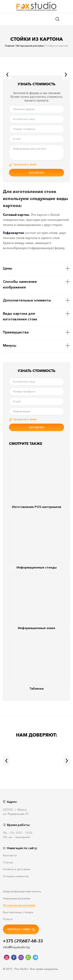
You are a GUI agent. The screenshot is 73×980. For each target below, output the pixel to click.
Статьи (8, 862)
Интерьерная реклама (19, 905)
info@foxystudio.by (16, 947)
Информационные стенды (36, 541)
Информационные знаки (36, 602)
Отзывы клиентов (16, 876)
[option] (36, 73)
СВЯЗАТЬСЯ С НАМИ (21, 930)
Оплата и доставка (16, 869)
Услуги (8, 919)
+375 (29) (23, 941)
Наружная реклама (17, 898)
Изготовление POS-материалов (36, 481)
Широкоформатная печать (22, 891)
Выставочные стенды (18, 912)
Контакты (10, 855)
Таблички (36, 662)
